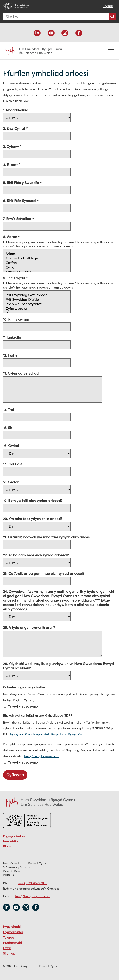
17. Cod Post (12, 464)
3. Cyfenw (11, 146)
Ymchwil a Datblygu (37, 258)
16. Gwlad (11, 446)
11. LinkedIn (12, 337)
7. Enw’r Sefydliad (18, 219)
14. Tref (8, 410)
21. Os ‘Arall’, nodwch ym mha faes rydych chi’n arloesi (47, 537)
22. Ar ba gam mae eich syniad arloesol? (36, 555)
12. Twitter (11, 355)
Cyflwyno (15, 775)
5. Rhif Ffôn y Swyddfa (21, 183)
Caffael (37, 263)
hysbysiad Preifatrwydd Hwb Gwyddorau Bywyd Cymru (49, 734)
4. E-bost (11, 165)
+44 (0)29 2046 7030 (33, 883)
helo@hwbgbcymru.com (41, 756)
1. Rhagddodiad (16, 110)
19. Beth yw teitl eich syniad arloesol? (33, 501)
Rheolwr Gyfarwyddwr (37, 304)
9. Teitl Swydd (15, 278)
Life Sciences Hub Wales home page (32, 51)
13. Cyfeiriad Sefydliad (21, 373)
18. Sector (11, 482)
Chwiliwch (112, 17)
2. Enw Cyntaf (15, 128)
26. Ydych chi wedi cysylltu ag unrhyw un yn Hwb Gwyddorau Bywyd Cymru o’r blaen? (58, 666)
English (108, 6)
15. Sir (8, 428)
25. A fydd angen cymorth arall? (29, 627)
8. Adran (10, 237)
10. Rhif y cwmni (16, 319)
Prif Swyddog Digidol (37, 299)
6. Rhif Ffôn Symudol (20, 201)
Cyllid (37, 267)
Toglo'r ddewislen (111, 51)
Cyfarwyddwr (37, 309)
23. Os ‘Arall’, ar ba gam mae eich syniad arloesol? (44, 573)
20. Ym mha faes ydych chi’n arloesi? (33, 519)
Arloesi (37, 254)
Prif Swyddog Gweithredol (37, 295)
